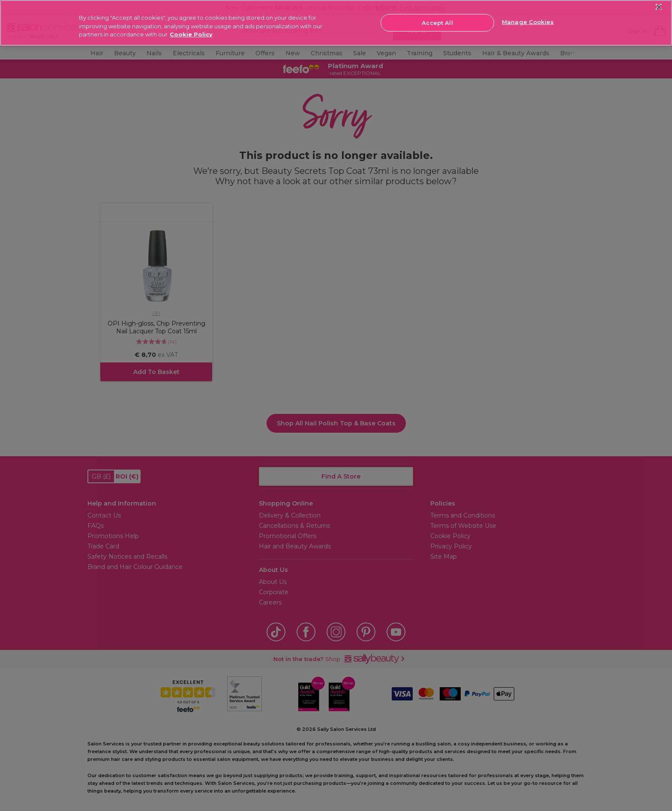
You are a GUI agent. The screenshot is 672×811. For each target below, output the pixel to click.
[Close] (659, 7)
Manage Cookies (528, 22)
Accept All (437, 22)
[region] (336, 23)
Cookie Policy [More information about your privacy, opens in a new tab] (191, 34)
